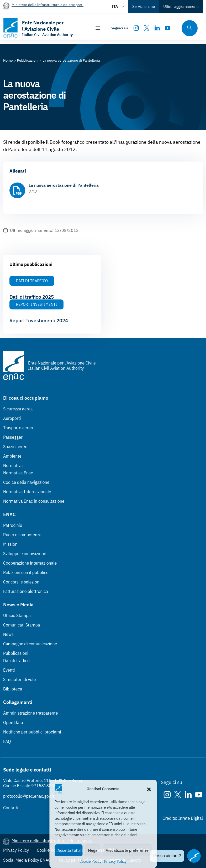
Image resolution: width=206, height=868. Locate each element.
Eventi (9, 670)
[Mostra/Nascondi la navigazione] (98, 28)
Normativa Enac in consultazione (34, 501)
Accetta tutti (69, 850)
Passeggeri (13, 437)
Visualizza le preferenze (127, 850)
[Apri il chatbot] (194, 856)
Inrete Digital (191, 818)
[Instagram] (136, 28)
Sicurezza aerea (18, 409)
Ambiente (12, 456)
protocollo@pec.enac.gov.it (29, 796)
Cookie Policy (91, 861)
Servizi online (144, 6)
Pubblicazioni (16, 653)
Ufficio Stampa (17, 615)
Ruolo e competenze (22, 535)
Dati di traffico (16, 661)
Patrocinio (13, 525)
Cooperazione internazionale (30, 563)
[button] (149, 789)
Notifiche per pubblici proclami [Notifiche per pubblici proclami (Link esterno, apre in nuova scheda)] (32, 732)
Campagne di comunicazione (30, 644)
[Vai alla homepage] (45, 28)
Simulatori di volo (19, 679)
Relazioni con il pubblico (26, 572)
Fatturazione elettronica (26, 591)
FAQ (7, 741)
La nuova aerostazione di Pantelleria (64, 185)
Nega (93, 850)
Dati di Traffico (32, 281)
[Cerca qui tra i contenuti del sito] (188, 28)
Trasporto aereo (18, 428)
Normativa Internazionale (27, 492)
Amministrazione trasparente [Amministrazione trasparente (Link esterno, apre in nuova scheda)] (31, 713)
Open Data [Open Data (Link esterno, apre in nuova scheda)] (13, 722)
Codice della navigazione (26, 482)
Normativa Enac (18, 473)
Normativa (13, 465)
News (8, 634)
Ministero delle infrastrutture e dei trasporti (47, 5)
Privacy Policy (115, 861)
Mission (10, 544)
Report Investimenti (36, 304)
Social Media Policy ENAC (27, 860)
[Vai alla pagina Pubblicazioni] (28, 60)
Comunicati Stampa (22, 625)
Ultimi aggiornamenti (181, 6)
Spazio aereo (15, 447)
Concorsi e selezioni (22, 582)
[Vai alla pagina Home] (8, 60)
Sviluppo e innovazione (25, 554)
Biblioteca (13, 689)
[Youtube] (168, 28)
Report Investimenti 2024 (39, 320)
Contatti (11, 808)
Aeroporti (12, 418)
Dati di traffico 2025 (32, 297)
